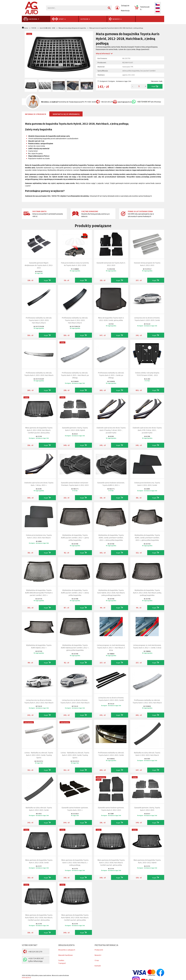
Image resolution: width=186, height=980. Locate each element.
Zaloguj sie (125, 5)
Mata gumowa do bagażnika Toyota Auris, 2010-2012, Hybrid (147, 861)
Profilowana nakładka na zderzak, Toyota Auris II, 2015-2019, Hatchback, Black (39, 320)
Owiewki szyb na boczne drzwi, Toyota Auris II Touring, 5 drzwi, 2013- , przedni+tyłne (111, 430)
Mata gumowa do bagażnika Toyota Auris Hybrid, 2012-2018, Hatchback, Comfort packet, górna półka (75, 917)
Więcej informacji (103, 53)
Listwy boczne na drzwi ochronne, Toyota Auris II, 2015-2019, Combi (147, 319)
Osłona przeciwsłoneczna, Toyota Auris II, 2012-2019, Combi (147, 484)
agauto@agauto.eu (123, 102)
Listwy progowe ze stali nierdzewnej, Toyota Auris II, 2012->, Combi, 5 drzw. (147, 646)
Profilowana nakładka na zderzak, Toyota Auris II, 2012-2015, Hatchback (147, 701)
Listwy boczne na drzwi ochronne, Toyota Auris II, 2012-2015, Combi (111, 699)
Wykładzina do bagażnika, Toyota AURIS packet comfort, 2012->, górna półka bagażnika (75, 537)
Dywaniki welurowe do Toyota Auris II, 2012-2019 (111, 264)
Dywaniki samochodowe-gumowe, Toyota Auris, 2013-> (75, 809)
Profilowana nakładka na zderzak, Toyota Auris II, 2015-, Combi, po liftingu (111, 375)
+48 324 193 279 (105, 102)
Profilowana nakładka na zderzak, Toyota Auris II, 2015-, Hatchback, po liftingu (75, 375)
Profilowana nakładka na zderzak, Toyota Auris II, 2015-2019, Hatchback (39, 374)
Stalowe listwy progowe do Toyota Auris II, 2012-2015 (147, 264)
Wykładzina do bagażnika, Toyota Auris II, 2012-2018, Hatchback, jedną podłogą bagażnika (147, 593)
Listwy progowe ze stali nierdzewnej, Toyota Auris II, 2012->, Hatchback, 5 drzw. (111, 648)
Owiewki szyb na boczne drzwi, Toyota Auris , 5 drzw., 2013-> (39, 484)
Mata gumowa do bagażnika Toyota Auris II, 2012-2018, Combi (39, 861)
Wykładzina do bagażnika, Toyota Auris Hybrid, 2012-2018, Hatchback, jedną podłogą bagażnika (111, 593)
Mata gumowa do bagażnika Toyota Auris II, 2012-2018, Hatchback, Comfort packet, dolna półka (39, 430)
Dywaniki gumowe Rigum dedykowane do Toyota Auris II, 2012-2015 (39, 265)
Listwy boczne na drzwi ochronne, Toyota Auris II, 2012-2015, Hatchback (39, 701)
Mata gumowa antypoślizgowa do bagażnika (72, 28)
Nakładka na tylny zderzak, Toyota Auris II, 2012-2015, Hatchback (147, 754)
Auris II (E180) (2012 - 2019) (47, 28)
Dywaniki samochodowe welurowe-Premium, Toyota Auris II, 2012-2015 (75, 484)
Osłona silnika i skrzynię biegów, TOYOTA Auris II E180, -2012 (147, 374)
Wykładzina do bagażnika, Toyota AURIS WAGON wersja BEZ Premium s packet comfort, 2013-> (39, 593)
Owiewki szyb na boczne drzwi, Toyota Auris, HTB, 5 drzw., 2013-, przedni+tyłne (147, 430)
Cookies (61, 960)
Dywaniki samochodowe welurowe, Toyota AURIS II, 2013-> (111, 484)
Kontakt (98, 966)
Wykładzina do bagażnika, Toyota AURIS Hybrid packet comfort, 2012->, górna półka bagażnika (75, 648)
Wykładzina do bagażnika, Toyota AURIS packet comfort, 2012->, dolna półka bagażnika (75, 593)
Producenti (99, 950)
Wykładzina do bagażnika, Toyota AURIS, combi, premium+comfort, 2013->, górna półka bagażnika (147, 537)
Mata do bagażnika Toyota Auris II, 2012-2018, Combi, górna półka (111, 319)
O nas (97, 960)
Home (25, 28)
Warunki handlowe (65, 955)
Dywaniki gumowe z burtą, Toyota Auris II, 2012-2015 (147, 809)
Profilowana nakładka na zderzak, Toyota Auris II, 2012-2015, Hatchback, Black (75, 320)
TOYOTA (34, 28)
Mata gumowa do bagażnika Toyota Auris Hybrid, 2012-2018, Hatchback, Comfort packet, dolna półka (39, 917)
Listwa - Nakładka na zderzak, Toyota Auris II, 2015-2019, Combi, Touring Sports (75, 755)
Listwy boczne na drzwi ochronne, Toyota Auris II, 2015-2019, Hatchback (75, 701)
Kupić (155, 86)
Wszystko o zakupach (67, 950)
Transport (62, 963)
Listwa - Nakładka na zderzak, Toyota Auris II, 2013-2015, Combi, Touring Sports (39, 755)
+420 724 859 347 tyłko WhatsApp (34, 960)
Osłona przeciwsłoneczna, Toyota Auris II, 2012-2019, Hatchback (39, 536)
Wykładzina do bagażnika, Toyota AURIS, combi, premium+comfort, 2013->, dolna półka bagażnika (111, 537)
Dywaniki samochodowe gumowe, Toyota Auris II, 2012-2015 (111, 809)
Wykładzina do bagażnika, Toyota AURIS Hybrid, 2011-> (39, 646)
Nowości (98, 955)
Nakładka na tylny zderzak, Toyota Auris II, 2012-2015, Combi (39, 809)
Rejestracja (125, 10)
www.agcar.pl (26, 977)
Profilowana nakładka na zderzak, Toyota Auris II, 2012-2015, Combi (111, 754)
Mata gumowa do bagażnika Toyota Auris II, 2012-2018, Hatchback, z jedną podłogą (75, 862)
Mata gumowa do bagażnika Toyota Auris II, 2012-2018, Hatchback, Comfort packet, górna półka (111, 862)
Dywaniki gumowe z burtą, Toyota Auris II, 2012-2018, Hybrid (75, 429)
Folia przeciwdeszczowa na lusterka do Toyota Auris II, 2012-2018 (75, 264)
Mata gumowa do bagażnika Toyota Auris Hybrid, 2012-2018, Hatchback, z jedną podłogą (116, 28)
